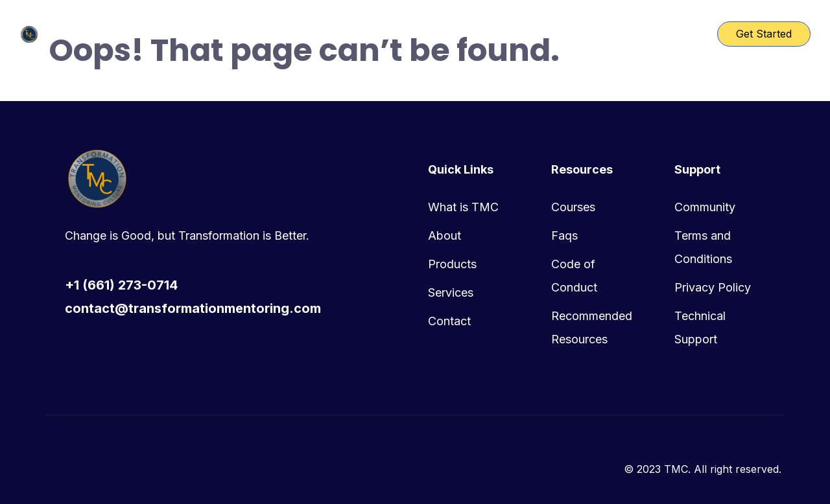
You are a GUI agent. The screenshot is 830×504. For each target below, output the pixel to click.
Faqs (564, 235)
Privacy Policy (713, 287)
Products (452, 264)
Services (451, 292)
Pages (445, 34)
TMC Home (295, 34)
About (445, 235)
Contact (449, 321)
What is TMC (463, 207)
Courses (573, 207)
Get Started (764, 34)
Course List (377, 34)
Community (705, 207)
